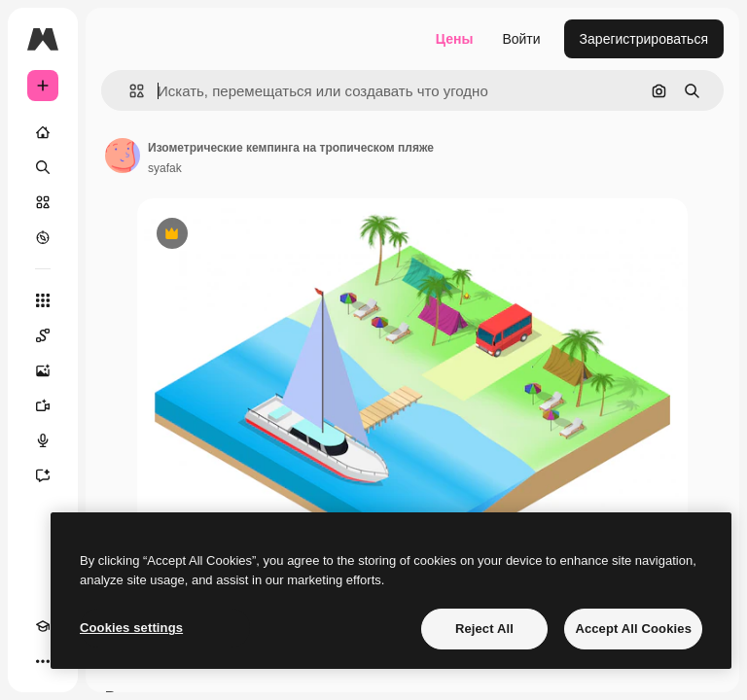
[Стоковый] (43, 202)
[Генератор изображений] (43, 370)
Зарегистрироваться (644, 39)
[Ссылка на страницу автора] (123, 156)
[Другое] (43, 661)
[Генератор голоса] (43, 440)
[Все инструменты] (43, 300)
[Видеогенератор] (43, 405)
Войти (521, 39)
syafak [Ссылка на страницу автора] (165, 168)
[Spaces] (43, 335)
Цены (455, 39)
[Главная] (43, 132)
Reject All (484, 629)
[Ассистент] (43, 475)
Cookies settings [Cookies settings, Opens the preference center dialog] (131, 628)
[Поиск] (43, 167)
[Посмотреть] (43, 237)
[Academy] (43, 626)
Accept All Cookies (633, 629)
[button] (129, 91)
